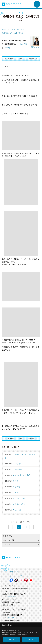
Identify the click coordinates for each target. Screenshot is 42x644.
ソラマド (7, 48)
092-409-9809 (11, 618)
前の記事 (11, 59)
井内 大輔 (23, 44)
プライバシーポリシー (18, 576)
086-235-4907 (11, 597)
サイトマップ (15, 572)
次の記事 (31, 59)
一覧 (21, 59)
